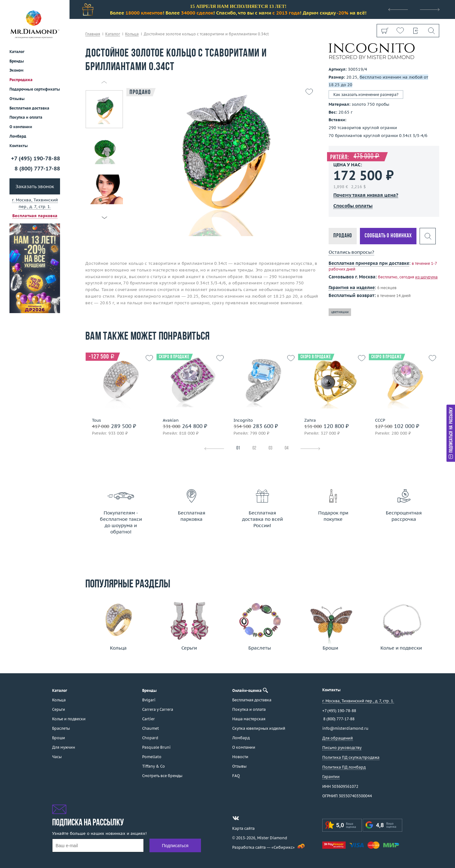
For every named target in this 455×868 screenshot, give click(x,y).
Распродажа (21, 80)
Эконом (16, 70)
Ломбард (18, 136)
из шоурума (426, 277)
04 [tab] (287, 448)
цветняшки (340, 312)
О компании (21, 127)
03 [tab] (270, 448)
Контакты (19, 146)
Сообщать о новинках (388, 236)
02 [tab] (254, 448)
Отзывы (17, 99)
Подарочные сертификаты (35, 89)
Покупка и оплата (26, 117)
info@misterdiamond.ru (345, 728)
